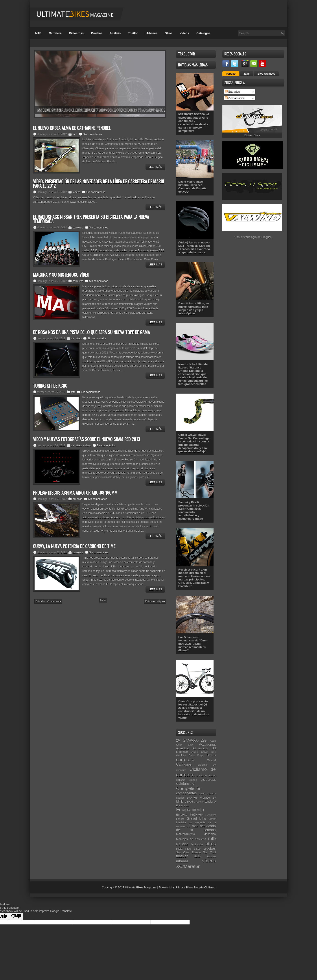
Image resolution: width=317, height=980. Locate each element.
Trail (213, 852)
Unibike (211, 856)
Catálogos (203, 33)
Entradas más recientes (48, 601)
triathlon (182, 856)
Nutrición (197, 844)
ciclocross (208, 780)
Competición (189, 788)
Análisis (115, 33)
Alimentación (201, 748)
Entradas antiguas (155, 601)
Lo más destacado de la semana (196, 828)
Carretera (55, 33)
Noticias (182, 844)
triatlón (198, 856)
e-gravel (205, 798)
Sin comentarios (92, 134)
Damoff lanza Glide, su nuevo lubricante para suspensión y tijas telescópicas (194, 308)
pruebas (77, 499)
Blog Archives (266, 74)
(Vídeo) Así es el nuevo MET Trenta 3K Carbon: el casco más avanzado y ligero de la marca (194, 247)
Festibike (211, 815)
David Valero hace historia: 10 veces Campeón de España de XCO (192, 187)
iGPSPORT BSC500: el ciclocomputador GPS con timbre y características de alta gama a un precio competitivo (194, 123)
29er (204, 740)
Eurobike (182, 815)
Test (206, 852)
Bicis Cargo (196, 755)
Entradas (232, 91)
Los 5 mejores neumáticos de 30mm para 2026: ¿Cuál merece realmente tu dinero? (193, 644)
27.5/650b (191, 740)
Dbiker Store (252, 135)
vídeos (76, 192)
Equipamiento (190, 810)
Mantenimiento (185, 834)
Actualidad (183, 748)
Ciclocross (76, 33)
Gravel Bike (196, 819)
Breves (211, 755)
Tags (247, 74)
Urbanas (151, 33)
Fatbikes (196, 814)
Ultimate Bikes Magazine (141, 887)
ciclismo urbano (187, 780)
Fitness (180, 819)
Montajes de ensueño (191, 839)
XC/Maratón (188, 866)
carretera (78, 228)
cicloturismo (185, 784)
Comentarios (235, 98)
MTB (38, 33)
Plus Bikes (193, 849)
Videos (184, 33)
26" (179, 740)
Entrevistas (182, 805)
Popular (231, 74)
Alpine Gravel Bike (204, 752)
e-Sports (199, 802)
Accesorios (207, 745)
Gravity (212, 819)
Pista (179, 849)
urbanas (182, 861)
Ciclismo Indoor (206, 775)
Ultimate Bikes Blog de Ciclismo (195, 887)
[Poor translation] (16, 916)
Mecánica (210, 834)
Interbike (181, 822)
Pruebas (97, 33)
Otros (169, 33)
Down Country (207, 793)
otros (211, 844)
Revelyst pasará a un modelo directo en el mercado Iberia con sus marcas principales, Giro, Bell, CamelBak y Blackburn (194, 578)
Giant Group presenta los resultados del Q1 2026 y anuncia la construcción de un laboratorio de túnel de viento (194, 709)
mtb (75, 134)
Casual (211, 760)
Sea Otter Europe (189, 852)
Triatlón (133, 33)
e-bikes (192, 797)
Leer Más (155, 167)
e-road (189, 802)
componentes (186, 793)
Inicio (103, 600)
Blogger (266, 237)
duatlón (180, 798)
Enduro (210, 801)
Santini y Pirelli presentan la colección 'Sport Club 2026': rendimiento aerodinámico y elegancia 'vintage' (194, 510)
